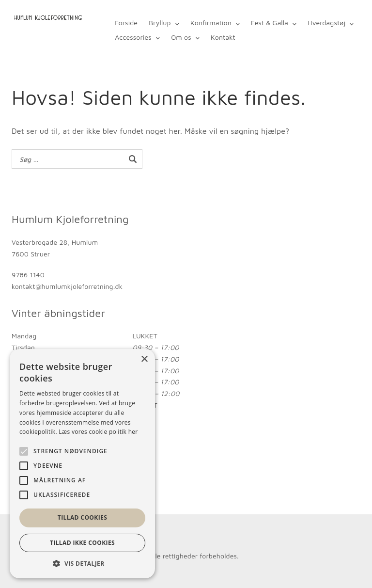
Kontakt (223, 37)
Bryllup (160, 23)
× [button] (144, 359)
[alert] (82, 464)
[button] (82, 564)
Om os (181, 37)
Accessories (133, 37)
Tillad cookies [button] (82, 517)
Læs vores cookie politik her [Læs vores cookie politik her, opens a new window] (98, 432)
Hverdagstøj (326, 23)
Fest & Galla (270, 23)
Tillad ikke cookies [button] (82, 543)
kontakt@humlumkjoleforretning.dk (67, 286)
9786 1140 (28, 275)
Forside (126, 23)
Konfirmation (211, 23)
